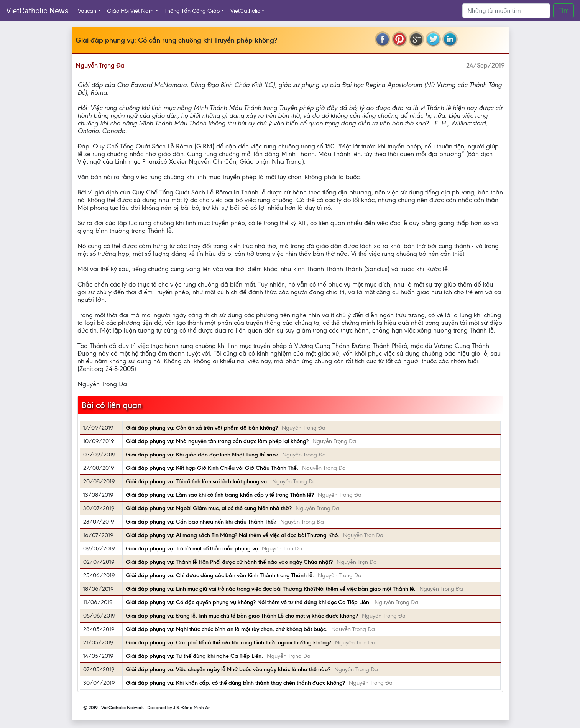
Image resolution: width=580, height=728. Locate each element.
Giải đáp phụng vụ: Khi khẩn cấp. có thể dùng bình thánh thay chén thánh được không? (235, 683)
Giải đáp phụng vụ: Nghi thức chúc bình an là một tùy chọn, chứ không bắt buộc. (227, 629)
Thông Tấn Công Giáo (192, 11)
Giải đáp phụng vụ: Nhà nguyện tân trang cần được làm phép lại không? (217, 441)
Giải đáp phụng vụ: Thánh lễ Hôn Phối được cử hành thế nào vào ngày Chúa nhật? (229, 562)
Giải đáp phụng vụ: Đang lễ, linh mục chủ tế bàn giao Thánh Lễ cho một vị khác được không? (242, 616)
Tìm (564, 11)
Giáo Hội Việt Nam (130, 11)
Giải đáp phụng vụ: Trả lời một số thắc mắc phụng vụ (192, 548)
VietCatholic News (37, 11)
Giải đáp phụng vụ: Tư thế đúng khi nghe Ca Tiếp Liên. (194, 656)
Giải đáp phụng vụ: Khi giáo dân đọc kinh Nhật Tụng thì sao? (202, 455)
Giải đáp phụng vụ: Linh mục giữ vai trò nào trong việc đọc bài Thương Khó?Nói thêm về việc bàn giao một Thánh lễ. (271, 589)
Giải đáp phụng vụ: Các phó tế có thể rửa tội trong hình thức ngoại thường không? (228, 642)
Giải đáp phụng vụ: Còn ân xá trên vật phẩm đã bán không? (202, 428)
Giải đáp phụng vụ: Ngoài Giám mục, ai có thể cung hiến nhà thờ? (209, 508)
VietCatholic (245, 11)
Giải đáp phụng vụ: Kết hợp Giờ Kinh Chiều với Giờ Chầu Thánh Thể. (212, 468)
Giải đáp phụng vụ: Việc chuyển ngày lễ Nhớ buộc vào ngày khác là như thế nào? (228, 669)
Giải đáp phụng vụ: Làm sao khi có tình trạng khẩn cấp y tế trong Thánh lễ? (220, 495)
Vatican (87, 11)
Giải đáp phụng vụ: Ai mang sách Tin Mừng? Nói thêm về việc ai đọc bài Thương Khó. (232, 535)
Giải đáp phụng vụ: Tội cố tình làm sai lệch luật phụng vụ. (197, 481)
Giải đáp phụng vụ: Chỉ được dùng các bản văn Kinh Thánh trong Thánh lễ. (220, 575)
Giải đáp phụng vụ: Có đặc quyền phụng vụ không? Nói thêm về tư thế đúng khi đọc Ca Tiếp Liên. (248, 602)
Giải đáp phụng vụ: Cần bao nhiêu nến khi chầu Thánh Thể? (201, 522)
